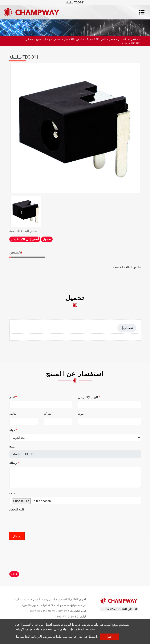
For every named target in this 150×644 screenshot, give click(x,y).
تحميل (47, 239)
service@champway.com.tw (49, 611)
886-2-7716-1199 (67, 617)
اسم (13, 397)
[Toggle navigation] (142, 12)
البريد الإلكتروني (89, 397)
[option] (75, 128)
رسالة (14, 463)
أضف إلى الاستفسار (25, 239)
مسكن (29, 39)
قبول (109, 637)
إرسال (17, 536)
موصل (48, 39)
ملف (12, 493)
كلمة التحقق (17, 509)
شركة (47, 414)
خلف (14, 574)
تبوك (81, 414)
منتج (39, 39)
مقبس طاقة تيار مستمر (69, 39)
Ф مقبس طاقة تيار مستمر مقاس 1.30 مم (112, 39)
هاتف (13, 414)
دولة (13, 430)
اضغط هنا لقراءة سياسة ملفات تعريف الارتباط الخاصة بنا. (57, 637)
